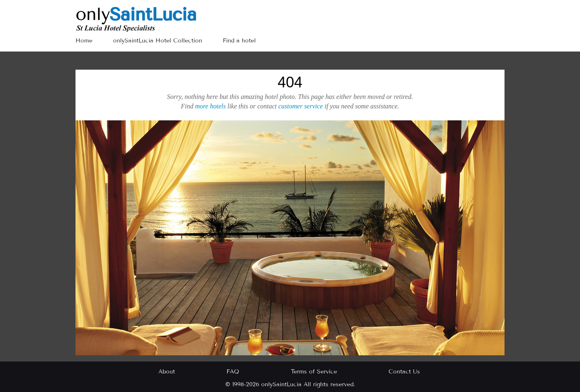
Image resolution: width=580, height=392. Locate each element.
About (167, 372)
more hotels (211, 106)
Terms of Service (314, 372)
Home (84, 41)
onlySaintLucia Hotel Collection (158, 41)
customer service (301, 106)
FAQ (233, 372)
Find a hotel (239, 41)
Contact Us (404, 372)
